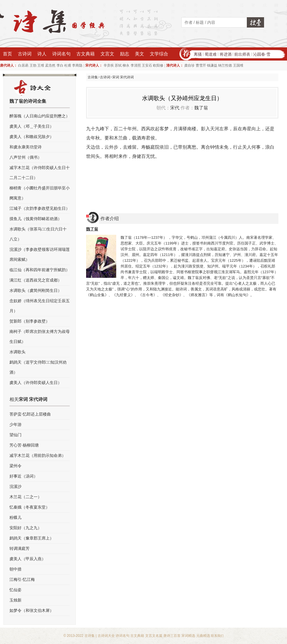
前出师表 (242, 54)
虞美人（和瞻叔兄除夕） (32, 137)
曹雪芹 (201, 65)
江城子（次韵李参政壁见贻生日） (40, 208)
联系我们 (217, 636)
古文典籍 (86, 54)
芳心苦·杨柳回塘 (24, 445)
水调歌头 (18, 352)
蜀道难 (211, 54)
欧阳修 (158, 65)
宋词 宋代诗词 (123, 77)
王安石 (147, 65)
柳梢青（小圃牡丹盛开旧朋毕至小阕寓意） (40, 193)
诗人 (42, 54)
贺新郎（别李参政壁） (30, 321)
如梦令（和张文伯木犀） (32, 610)
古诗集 (93, 77)
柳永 (126, 65)
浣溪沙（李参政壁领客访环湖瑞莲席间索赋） (40, 254)
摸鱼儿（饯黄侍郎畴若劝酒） (36, 219)
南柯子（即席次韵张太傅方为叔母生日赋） (40, 336)
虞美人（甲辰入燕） (28, 559)
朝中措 (15, 569)
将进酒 (226, 54)
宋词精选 (188, 636)
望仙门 (15, 435)
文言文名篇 (154, 636)
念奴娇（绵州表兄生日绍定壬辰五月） (40, 306)
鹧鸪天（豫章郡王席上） (32, 538)
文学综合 (159, 54)
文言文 (107, 54)
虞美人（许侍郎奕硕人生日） (36, 383)
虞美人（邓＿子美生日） (32, 126)
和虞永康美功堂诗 (26, 147)
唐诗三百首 (172, 636)
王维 (41, 65)
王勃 (33, 65)
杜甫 (68, 65)
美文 (139, 54)
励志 (125, 54)
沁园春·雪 (262, 54)
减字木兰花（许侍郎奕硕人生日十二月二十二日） (40, 173)
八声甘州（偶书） (26, 157)
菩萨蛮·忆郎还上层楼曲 (30, 414)
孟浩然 (50, 65)
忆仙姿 (15, 590)
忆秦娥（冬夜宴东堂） (30, 507)
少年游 (15, 424)
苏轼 (118, 65)
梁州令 (15, 466)
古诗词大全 (106, 636)
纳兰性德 (225, 65)
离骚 (198, 54)
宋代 (175, 108)
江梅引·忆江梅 (22, 579)
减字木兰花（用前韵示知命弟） (38, 455)
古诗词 (25, 54)
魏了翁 (201, 108)
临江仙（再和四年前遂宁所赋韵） (40, 270)
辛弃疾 (109, 65)
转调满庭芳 (20, 548)
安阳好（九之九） (26, 528)
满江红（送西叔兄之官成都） (36, 280)
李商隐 (77, 65)
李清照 (136, 65)
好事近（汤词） (24, 476)
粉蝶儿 (15, 517)
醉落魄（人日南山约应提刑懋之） (40, 116)
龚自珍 (189, 65)
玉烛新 (15, 600)
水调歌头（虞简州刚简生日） (36, 290)
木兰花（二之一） (26, 497)
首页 (7, 54)
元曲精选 (203, 636)
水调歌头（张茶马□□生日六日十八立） (38, 234)
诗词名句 (61, 54)
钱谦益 (212, 65)
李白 (60, 65)
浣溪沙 (15, 486)
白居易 (23, 65)
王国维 (238, 65)
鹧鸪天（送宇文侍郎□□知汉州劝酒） (38, 367)
